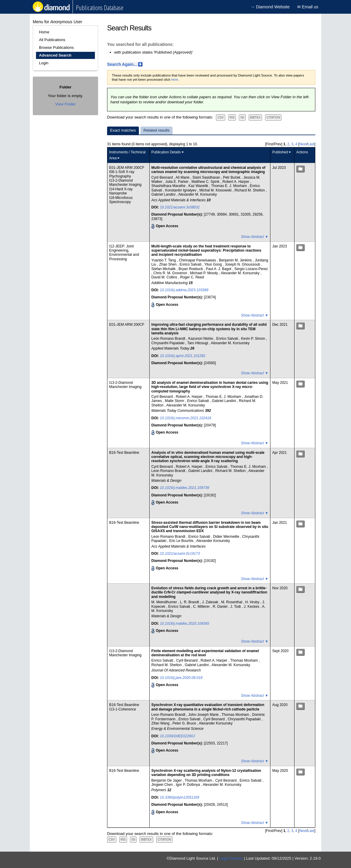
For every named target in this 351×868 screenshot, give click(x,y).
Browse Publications (56, 47)
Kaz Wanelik (199, 186)
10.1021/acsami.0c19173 (180, 554)
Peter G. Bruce (185, 723)
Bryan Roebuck (191, 269)
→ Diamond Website (270, 7)
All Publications (52, 40)
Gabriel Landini (164, 194)
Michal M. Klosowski (216, 190)
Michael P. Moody (205, 273)
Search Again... (122, 64)
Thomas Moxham (245, 660)
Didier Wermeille (227, 537)
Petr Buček (232, 177)
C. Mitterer (202, 607)
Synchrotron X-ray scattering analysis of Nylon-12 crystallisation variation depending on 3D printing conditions (206, 773)
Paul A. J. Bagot (219, 269)
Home (44, 32)
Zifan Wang (161, 723)
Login (44, 63)
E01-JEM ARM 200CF (127, 168)
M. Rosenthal (232, 602)
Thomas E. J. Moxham (229, 186)
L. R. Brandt (190, 602)
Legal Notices (231, 858)
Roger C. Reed (192, 277)
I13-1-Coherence (123, 709)
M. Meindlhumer (165, 602)
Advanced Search (55, 55)
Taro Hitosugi (198, 343)
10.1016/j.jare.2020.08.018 (181, 678)
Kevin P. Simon (253, 339)
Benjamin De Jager (167, 780)
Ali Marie (183, 177)
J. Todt (236, 607)
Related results (156, 130)
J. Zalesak (211, 602)
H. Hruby (253, 602)
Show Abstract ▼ (255, 237)
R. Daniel (221, 607)
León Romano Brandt (169, 339)
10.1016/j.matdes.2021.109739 (185, 488)
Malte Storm (175, 401)
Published (280, 152)
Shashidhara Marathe (169, 186)
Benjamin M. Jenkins (236, 260)
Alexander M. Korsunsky (198, 194)
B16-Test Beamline (124, 453)
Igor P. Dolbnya (188, 785)
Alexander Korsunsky (213, 541)
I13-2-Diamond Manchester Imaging (125, 183)
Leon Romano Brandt (169, 471)
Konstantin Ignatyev (181, 190)
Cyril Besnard (163, 177)
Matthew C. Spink (206, 182)
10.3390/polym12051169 (180, 797)
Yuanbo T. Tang (164, 260)
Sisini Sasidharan (207, 177)
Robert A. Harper (236, 182)
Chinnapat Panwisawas (198, 260)
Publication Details (166, 152)
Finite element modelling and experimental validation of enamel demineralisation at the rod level (205, 653)
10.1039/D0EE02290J (177, 736)
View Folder (65, 104)
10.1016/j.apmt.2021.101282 (183, 356)
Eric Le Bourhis (182, 541)
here (175, 80)
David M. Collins (165, 277)
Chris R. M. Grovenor (171, 273)
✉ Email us (308, 7)
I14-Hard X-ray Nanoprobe (121, 191)
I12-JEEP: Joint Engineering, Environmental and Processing (124, 253)
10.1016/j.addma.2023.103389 (184, 290)
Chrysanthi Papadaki (168, 343)
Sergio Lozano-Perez (251, 269)
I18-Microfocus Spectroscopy (121, 200)
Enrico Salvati (191, 264)
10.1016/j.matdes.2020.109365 (185, 624)
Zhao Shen (168, 264)
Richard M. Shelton (250, 190)
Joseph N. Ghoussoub (243, 264)
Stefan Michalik (164, 269)
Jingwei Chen (163, 785)
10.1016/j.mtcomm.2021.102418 (186, 418)
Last (311, 144)
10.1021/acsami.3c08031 (180, 207)
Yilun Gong (214, 264)
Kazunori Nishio (201, 339)
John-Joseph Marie (204, 715)
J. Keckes (252, 607)
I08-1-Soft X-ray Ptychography (122, 174)
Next (303, 144)
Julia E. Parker (177, 182)
